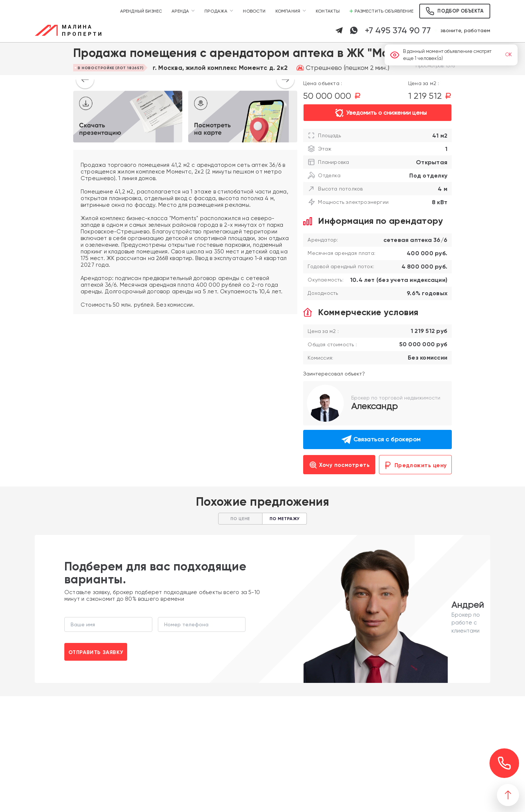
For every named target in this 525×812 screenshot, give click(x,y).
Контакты (328, 11)
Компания (288, 11)
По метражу (284, 519)
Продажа (216, 11)
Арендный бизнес (141, 11)
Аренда (180, 11)
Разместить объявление (381, 11)
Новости (254, 11)
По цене (240, 519)
